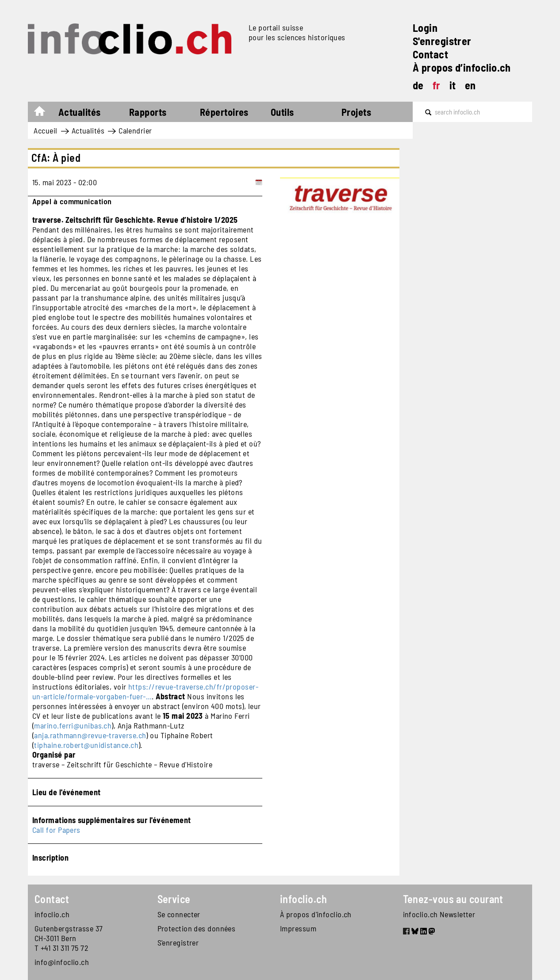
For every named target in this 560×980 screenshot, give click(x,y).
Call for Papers (56, 830)
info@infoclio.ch (62, 962)
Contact (430, 54)
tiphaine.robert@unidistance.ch (86, 745)
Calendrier (135, 130)
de (418, 85)
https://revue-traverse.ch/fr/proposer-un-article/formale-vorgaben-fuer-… (145, 691)
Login (425, 28)
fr (437, 85)
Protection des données (197, 928)
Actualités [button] (80, 112)
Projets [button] (356, 112)
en (470, 85)
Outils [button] (282, 112)
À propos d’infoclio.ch (462, 67)
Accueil (44, 113)
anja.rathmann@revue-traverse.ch (90, 735)
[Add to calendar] (259, 182)
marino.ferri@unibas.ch (73, 725)
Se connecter (179, 914)
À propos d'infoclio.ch (316, 914)
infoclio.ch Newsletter (439, 914)
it (453, 85)
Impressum (298, 928)
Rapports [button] (148, 112)
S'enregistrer (442, 41)
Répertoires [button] (224, 112)
